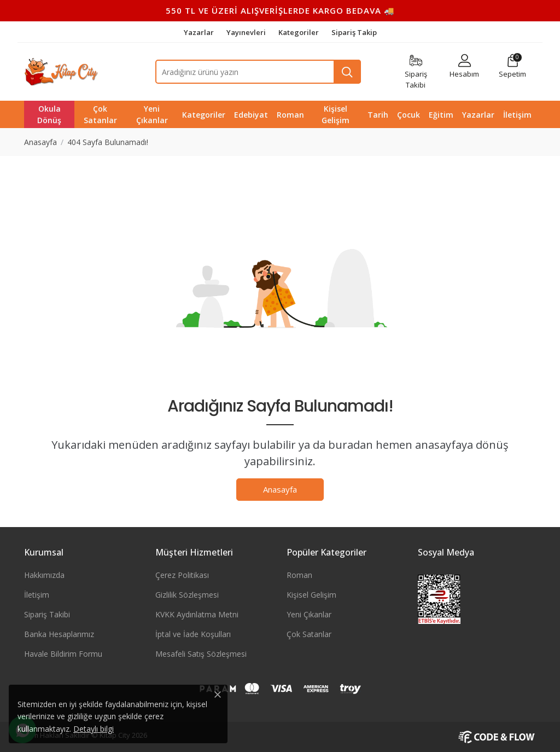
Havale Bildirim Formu (63, 654)
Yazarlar (200, 32)
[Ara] (347, 72)
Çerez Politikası (182, 575)
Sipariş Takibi (47, 614)
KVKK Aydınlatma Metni (197, 614)
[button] (512, 66)
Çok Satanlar (309, 634)
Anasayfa (280, 489)
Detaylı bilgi (94, 729)
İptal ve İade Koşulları (193, 634)
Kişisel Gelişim (311, 595)
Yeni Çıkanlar (309, 614)
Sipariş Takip (354, 32)
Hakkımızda (44, 575)
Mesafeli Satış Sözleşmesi (201, 654)
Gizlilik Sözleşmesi (187, 595)
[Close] (218, 695)
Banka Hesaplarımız (59, 634)
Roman (299, 575)
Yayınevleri (247, 32)
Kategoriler (299, 32)
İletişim (37, 595)
